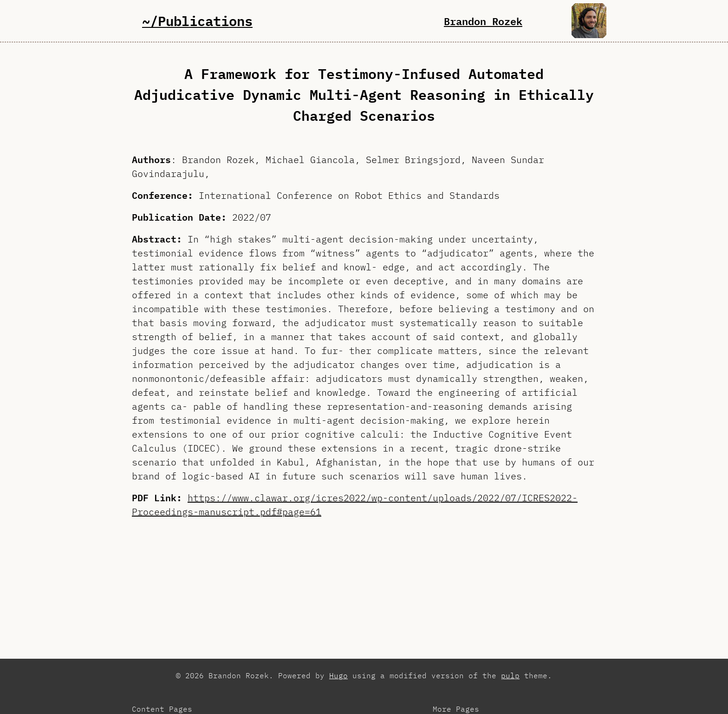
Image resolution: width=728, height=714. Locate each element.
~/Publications (197, 21)
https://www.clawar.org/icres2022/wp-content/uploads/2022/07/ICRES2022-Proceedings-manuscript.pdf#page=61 (355, 505)
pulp (510, 675)
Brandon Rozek (483, 21)
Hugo (338, 675)
